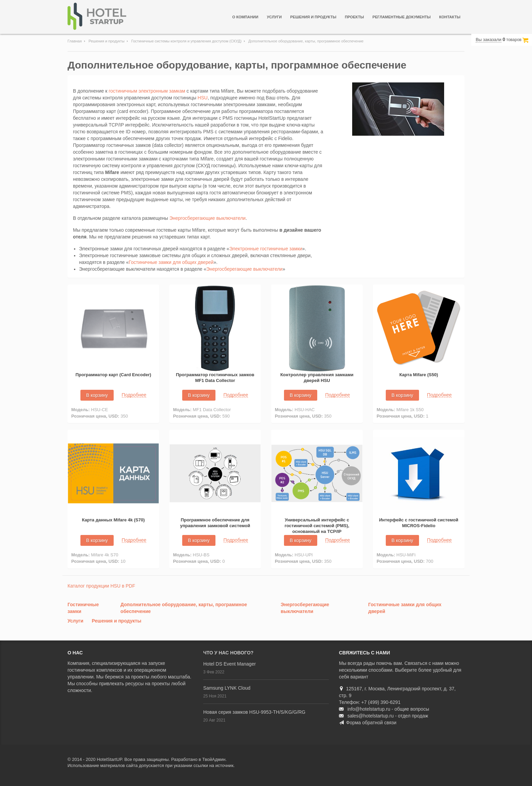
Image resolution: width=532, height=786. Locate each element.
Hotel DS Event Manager (230, 664)
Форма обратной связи (371, 723)
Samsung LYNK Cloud (227, 688)
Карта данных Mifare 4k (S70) (113, 520)
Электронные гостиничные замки (266, 249)
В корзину (97, 395)
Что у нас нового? (228, 653)
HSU (203, 98)
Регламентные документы (402, 17)
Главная (75, 41)
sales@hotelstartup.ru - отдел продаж (388, 716)
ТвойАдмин (214, 759)
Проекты (354, 17)
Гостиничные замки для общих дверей (171, 262)
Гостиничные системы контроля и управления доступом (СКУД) (186, 41)
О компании (245, 17)
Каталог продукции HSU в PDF (101, 586)
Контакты (450, 17)
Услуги (274, 17)
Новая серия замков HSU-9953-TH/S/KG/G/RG (254, 712)
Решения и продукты (313, 17)
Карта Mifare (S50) (419, 375)
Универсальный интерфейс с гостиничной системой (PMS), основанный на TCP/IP (317, 526)
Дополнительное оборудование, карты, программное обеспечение (237, 65)
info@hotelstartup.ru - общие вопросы (388, 709)
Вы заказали (489, 40)
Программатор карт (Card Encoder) (113, 375)
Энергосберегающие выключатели (207, 218)
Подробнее (134, 395)
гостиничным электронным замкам (147, 91)
